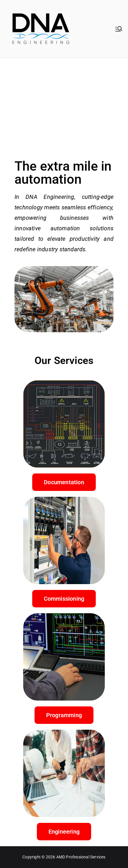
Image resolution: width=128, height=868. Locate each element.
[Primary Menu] (119, 29)
